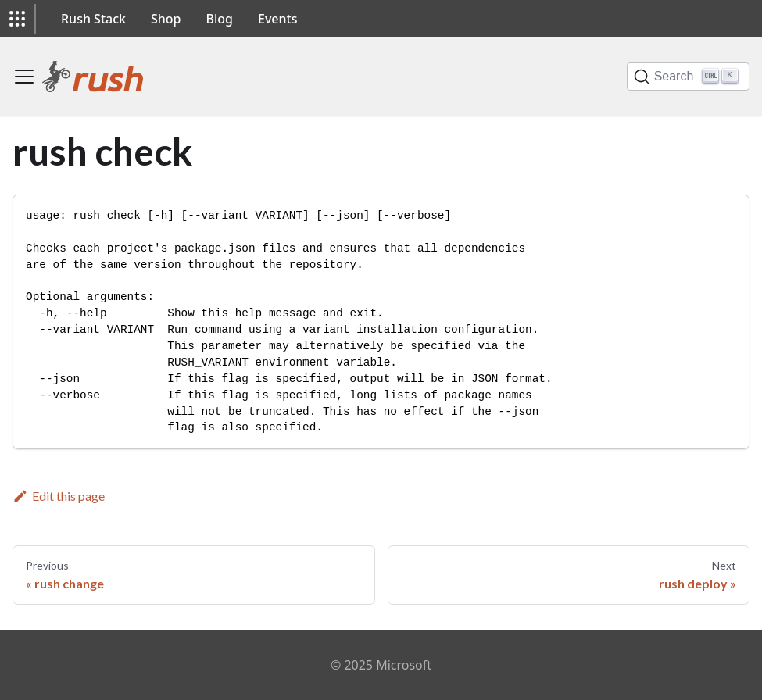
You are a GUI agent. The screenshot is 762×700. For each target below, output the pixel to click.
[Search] (688, 77)
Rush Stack (93, 19)
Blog (220, 19)
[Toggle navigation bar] (24, 77)
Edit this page (59, 496)
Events (277, 19)
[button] (17, 19)
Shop (166, 19)
